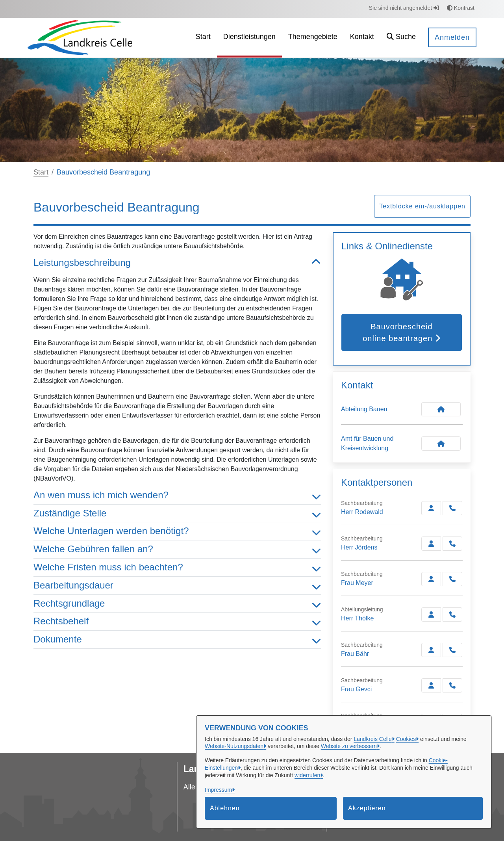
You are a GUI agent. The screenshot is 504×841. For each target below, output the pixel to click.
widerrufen (307, 775)
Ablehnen (225, 808)
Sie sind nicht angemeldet (404, 8)
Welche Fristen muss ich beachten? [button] (177, 567)
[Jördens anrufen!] (452, 544)
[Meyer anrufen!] (452, 579)
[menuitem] (203, 38)
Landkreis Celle (373, 739)
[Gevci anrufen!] (452, 685)
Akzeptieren (367, 808)
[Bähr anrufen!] (452, 650)
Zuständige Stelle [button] (177, 513)
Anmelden (452, 37)
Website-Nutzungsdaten (234, 746)
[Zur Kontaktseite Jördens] (431, 544)
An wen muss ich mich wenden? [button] (177, 495)
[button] (401, 38)
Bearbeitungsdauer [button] (177, 586)
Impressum (218, 790)
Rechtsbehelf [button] (177, 621)
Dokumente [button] (177, 640)
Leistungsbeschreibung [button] (177, 263)
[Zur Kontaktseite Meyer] (431, 579)
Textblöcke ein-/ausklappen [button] (422, 206)
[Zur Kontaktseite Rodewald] (431, 508)
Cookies (406, 739)
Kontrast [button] (461, 8)
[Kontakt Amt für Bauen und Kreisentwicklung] (441, 444)
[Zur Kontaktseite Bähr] (431, 650)
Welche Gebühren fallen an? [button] (177, 549)
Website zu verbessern (349, 746)
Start (41, 172)
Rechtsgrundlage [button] (177, 604)
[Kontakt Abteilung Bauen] (441, 409)
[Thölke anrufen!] (452, 615)
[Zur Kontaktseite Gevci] (431, 685)
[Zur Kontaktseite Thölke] (431, 615)
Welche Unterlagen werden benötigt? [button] (177, 531)
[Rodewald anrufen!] (452, 508)
